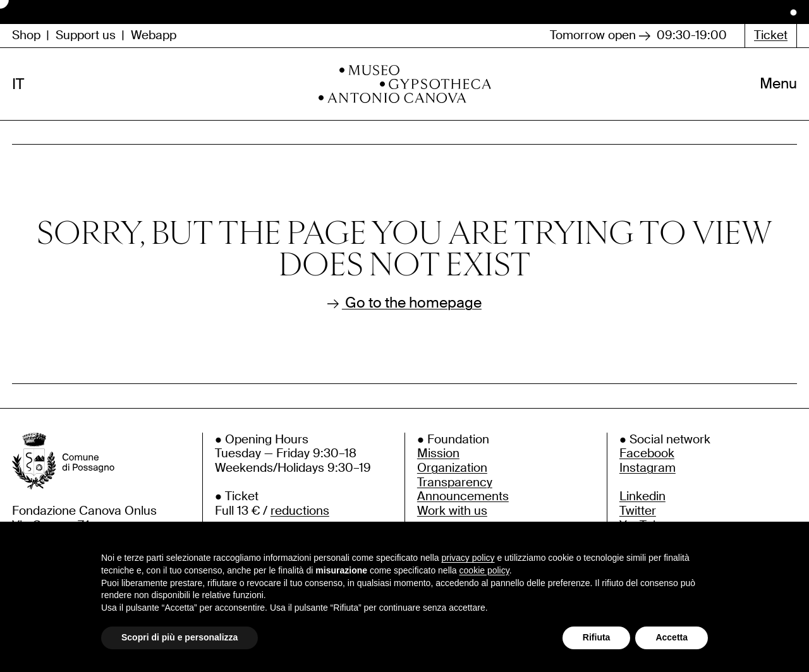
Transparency (455, 482)
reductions (300, 511)
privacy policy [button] (468, 558)
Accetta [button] (672, 637)
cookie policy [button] (484, 570)
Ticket (771, 35)
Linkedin (642, 496)
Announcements (463, 496)
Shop (26, 36)
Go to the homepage (404, 303)
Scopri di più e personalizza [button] (179, 637)
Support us (86, 36)
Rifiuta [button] (597, 637)
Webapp (154, 36)
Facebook (647, 453)
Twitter (638, 511)
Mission (438, 453)
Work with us (452, 511)
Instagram (648, 468)
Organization (452, 468)
